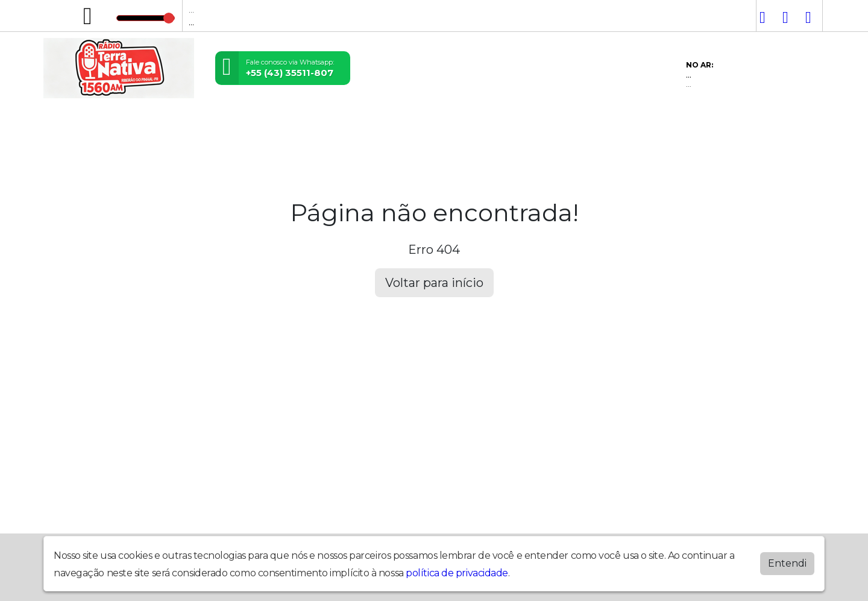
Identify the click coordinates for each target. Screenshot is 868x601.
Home (70, 128)
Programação (144, 128)
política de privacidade (457, 573)
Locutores (232, 128)
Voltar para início (434, 283)
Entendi (787, 563)
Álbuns (381, 128)
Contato (443, 128)
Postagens (312, 128)
